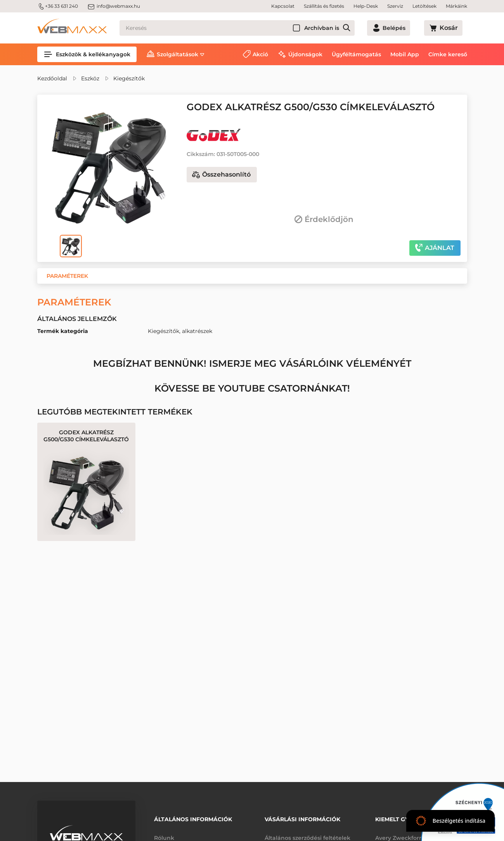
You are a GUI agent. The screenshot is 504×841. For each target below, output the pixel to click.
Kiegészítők (129, 78)
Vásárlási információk (302, 817)
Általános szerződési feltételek (307, 832)
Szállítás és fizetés (324, 6)
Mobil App (405, 54)
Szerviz (395, 6)
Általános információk (193, 817)
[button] (67, 276)
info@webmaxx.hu (114, 6)
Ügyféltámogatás (356, 54)
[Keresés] (251, 28)
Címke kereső (448, 54)
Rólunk (164, 832)
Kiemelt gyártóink (405, 817)
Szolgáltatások (178, 54)
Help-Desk (366, 6)
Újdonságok (305, 54)
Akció (260, 54)
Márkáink (456, 6)
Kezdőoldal (52, 78)
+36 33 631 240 (58, 6)
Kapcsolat (283, 6)
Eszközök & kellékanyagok (87, 54)
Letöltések (424, 6)
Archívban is (350, 28)
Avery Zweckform (400, 832)
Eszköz (90, 78)
